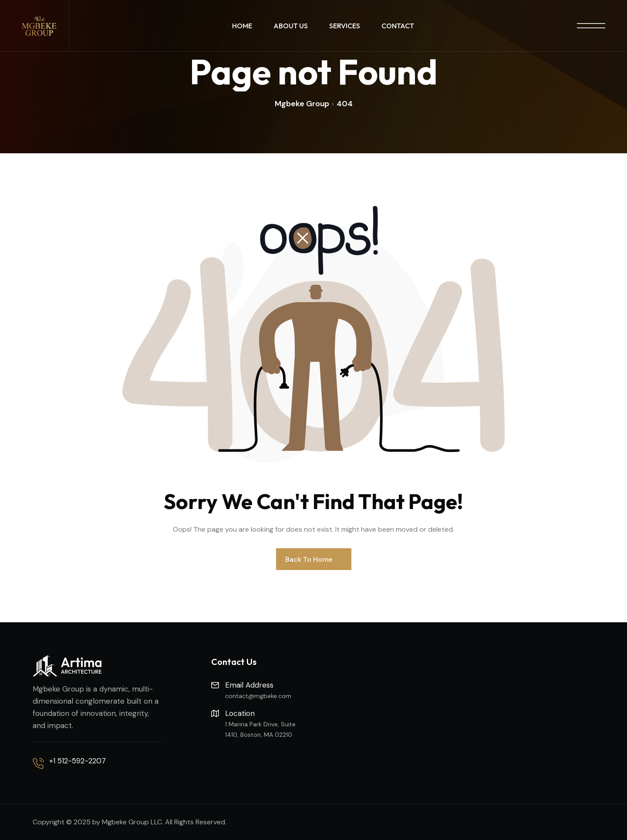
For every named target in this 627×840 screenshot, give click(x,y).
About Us (291, 26)
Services (345, 26)
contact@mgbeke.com (258, 696)
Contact (398, 26)
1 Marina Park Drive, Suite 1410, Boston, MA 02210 (260, 729)
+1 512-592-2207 (78, 761)
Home (242, 26)
